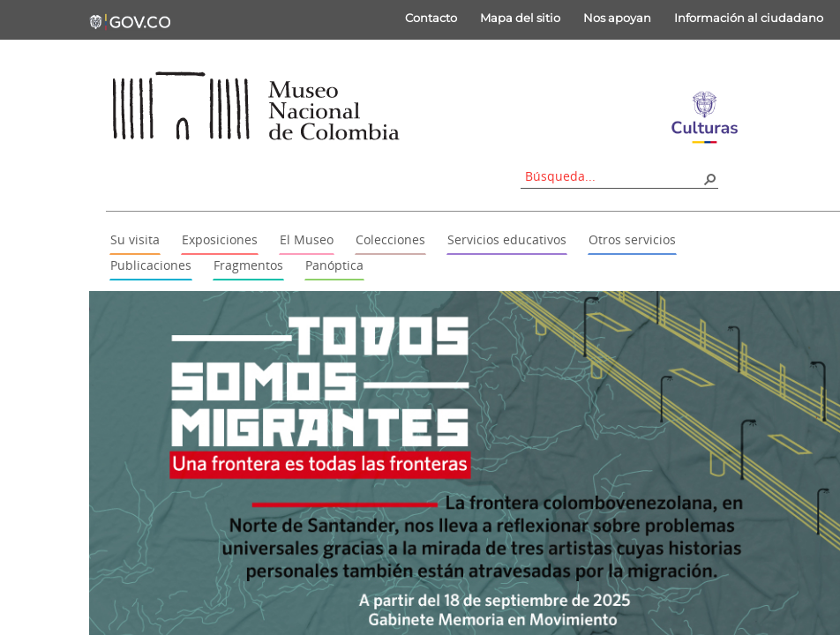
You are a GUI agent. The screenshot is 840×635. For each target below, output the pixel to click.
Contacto (431, 18)
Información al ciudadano (749, 18)
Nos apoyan (617, 18)
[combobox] (613, 176)
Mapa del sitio (520, 18)
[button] (709, 178)
